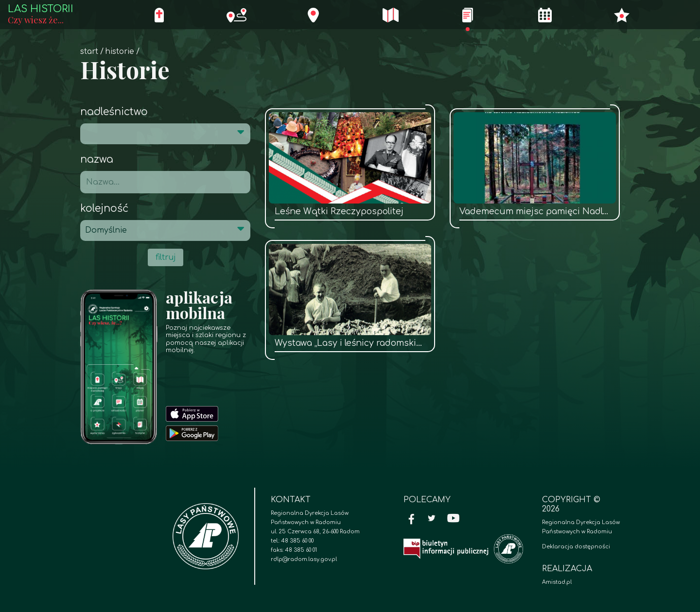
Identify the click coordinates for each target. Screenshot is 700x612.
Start (89, 52)
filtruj (166, 257)
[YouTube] (454, 519)
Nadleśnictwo (114, 112)
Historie (120, 52)
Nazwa (97, 160)
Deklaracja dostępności (576, 547)
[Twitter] (432, 519)
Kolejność (104, 209)
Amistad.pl (557, 582)
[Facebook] (412, 519)
